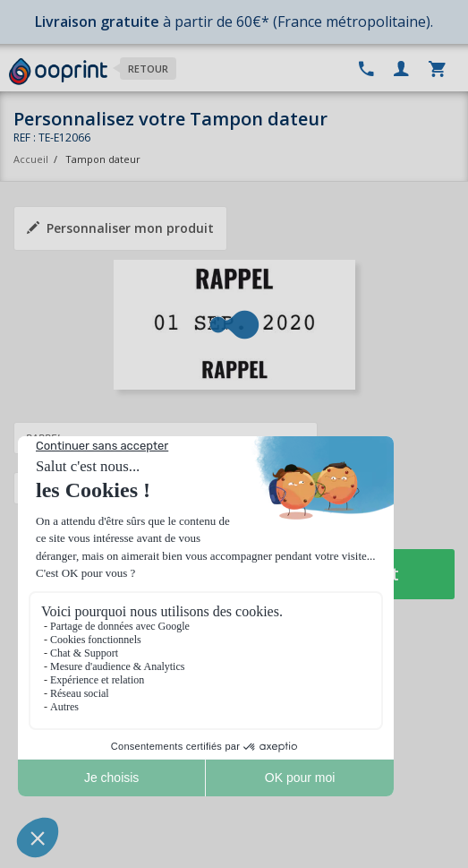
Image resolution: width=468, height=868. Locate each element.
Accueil (31, 159)
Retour (148, 69)
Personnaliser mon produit (120, 228)
